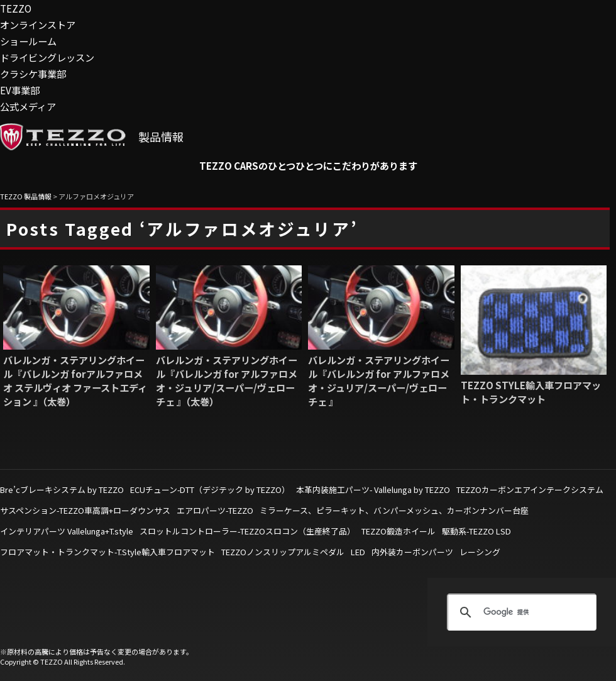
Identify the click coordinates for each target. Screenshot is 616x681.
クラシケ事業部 (33, 74)
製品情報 (161, 136)
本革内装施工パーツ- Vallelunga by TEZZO (373, 490)
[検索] (520, 612)
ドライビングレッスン (47, 57)
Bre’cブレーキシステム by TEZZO (62, 490)
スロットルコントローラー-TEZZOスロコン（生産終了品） (247, 531)
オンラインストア (38, 25)
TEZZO (16, 8)
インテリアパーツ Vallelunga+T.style (67, 531)
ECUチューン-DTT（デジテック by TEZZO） (210, 490)
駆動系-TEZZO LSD (476, 531)
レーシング (480, 552)
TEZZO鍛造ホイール (399, 531)
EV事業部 (20, 90)
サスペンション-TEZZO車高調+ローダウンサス (85, 510)
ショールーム (28, 41)
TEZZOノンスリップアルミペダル (283, 552)
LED (358, 552)
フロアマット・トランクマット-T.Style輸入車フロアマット (107, 552)
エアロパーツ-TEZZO (215, 510)
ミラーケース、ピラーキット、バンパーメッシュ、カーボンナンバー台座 (394, 510)
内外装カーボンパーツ (412, 552)
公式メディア (28, 106)
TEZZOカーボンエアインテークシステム (530, 490)
